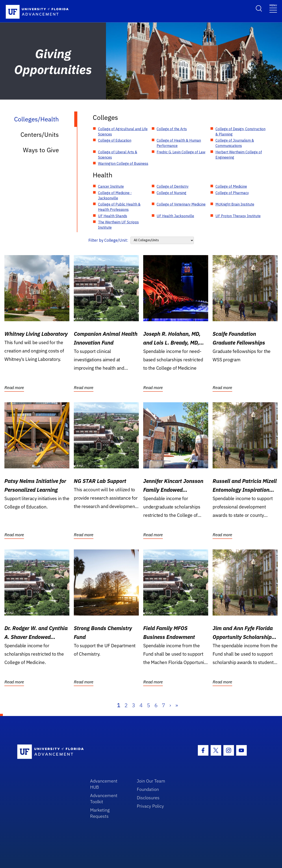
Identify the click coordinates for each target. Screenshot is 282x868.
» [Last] (177, 705)
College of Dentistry (173, 186)
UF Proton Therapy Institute (238, 216)
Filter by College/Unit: (108, 240)
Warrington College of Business (123, 163)
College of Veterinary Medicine (181, 204)
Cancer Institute (111, 186)
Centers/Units (40, 134)
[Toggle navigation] (273, 8)
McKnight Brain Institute (235, 204)
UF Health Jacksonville (175, 216)
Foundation (148, 789)
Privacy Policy (150, 806)
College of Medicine (231, 186)
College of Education (115, 140)
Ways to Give (41, 150)
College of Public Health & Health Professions (119, 207)
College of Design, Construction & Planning (240, 132)
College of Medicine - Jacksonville (115, 195)
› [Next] (170, 705)
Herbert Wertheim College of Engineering (239, 155)
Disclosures (148, 798)
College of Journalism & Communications (235, 143)
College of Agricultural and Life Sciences (123, 132)
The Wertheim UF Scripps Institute (118, 225)
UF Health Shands (113, 216)
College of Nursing (172, 193)
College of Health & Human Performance (179, 143)
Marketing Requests (100, 813)
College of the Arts (172, 129)
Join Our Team (151, 781)
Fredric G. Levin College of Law (181, 152)
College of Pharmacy (232, 193)
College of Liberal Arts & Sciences (118, 155)
